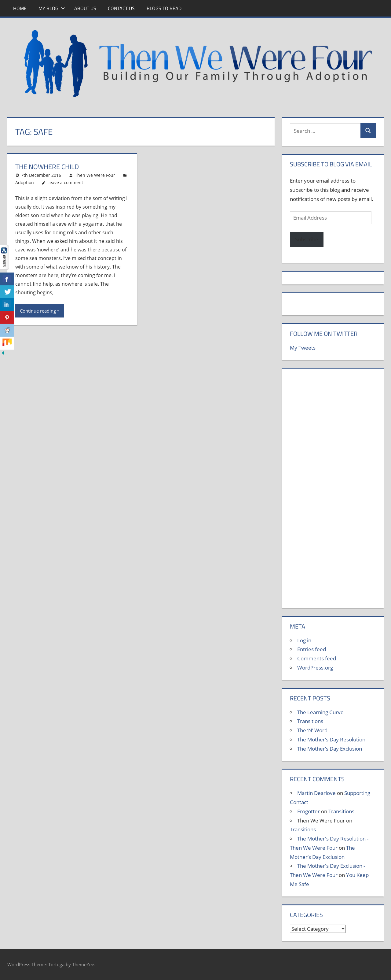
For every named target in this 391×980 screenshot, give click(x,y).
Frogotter (309, 811)
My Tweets (303, 348)
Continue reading (38, 311)
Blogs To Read (164, 8)
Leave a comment (65, 182)
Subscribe (307, 239)
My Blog (52, 8)
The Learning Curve (320, 712)
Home (20, 8)
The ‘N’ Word (312, 730)
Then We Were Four (95, 175)
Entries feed (312, 649)
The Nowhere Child (47, 167)
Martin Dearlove (316, 793)
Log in (304, 640)
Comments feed (317, 658)
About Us (85, 8)
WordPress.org (315, 668)
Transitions (310, 721)
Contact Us (121, 8)
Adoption (25, 182)
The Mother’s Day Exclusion (330, 749)
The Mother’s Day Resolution (331, 739)
